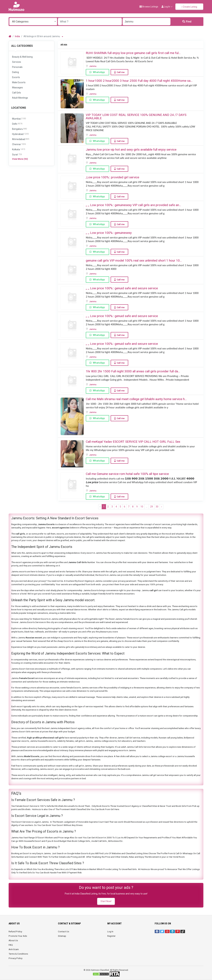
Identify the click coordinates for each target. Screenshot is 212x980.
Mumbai (19, 119)
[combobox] (33, 22)
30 (157, 507)
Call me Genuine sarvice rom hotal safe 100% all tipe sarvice (127, 474)
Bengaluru (19, 129)
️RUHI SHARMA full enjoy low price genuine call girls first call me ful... (133, 53)
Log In (110, 931)
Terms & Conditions (18, 954)
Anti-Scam (14, 949)
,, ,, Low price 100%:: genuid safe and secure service (122, 288)
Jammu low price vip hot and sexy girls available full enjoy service (131, 150)
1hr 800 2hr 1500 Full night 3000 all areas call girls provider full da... (133, 371)
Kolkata (19, 150)
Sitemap (62, 936)
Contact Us (64, 931)
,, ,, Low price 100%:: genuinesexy (109, 233)
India (17, 36)
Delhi (17, 124)
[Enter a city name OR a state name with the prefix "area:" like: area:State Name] (146, 22)
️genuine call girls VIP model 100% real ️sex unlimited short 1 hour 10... (134, 260)
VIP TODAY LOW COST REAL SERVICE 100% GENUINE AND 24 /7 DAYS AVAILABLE (136, 116)
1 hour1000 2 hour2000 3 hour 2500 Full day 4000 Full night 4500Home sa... (139, 81)
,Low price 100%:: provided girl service (112, 177)
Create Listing (189, 7)
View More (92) (20, 159)
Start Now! (106, 901)
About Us (13, 940)
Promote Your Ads (18, 936)
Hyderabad (20, 134)
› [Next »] (161, 507)
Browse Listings (149, 7)
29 (152, 507)
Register (111, 936)
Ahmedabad (21, 139)
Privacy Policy (15, 958)
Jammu (93, 66)
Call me (121, 72)
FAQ (11, 945)
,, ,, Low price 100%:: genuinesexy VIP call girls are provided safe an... (133, 205)
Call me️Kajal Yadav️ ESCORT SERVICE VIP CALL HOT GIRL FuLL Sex (133, 442)
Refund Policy (15, 931)
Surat (17, 155)
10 (142, 507)
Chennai (19, 144)
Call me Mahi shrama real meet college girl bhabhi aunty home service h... (136, 399)
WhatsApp (99, 72)
